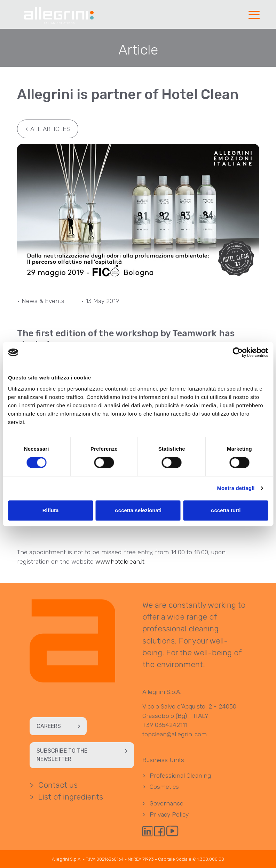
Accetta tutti (226, 510)
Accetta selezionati (138, 510)
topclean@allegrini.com (175, 734)
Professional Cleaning (177, 776)
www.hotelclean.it (120, 562)
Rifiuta (51, 510)
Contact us (54, 785)
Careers (60, 726)
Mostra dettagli (236, 488)
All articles (46, 129)
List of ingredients (67, 797)
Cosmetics (161, 787)
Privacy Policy (165, 814)
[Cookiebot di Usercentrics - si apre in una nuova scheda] (238, 352)
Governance (163, 803)
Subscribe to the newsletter (84, 755)
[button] (254, 15)
